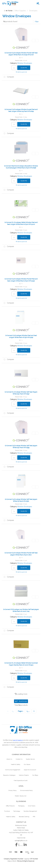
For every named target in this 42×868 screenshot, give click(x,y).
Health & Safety (16, 764)
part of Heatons (18, 740)
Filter (37, 22)
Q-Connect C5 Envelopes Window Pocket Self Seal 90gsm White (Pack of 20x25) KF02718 (21, 54)
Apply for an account (30, 770)
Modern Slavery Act (21, 796)
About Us (9, 759)
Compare (8, 77)
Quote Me (24, 68)
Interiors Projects (24, 775)
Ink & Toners (32, 806)
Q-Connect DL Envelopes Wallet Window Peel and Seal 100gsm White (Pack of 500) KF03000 (21, 223)
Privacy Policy (13, 790)
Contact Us (19, 759)
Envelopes (33, 11)
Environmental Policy (26, 790)
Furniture (7, 811)
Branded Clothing (24, 817)
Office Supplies (20, 11)
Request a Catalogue (9, 775)
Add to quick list (21, 72)
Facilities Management (30, 811)
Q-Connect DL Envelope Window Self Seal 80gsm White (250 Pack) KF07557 (21, 393)
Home (8, 11)
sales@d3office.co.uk (21, 841)
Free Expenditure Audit (21, 780)
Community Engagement (13, 770)
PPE (34, 817)
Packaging (21, 806)
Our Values (27, 764)
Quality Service (30, 759)
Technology (17, 811)
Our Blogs (35, 775)
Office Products (10, 806)
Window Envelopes (25, 63)
